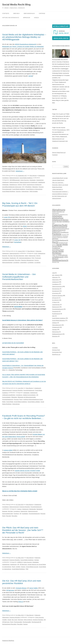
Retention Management (27, 260)
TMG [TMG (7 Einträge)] (54, 255)
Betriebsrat (39, 509)
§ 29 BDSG (30, 262)
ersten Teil (7, 217)
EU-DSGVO (55, 300)
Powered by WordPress (8, 641)
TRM (27, 569)
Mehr (54, 103)
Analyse (19, 509)
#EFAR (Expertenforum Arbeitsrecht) (26, 44)
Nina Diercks (33, 176)
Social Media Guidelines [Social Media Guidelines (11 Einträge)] (57, 247)
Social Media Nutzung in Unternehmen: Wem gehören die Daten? (22, 320)
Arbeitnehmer (40, 180)
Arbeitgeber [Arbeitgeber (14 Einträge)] (57, 216)
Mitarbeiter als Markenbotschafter (27, 397)
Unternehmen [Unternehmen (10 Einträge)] (63, 255)
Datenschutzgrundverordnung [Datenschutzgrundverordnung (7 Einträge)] (61, 229)
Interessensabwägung (25, 258)
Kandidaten (25, 514)
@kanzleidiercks (61, 130)
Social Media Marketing (59, 320)
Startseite (6, 13)
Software (55, 323)
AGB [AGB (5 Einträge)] (63, 212)
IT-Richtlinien (28, 187)
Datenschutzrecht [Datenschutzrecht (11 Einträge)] (59, 230)
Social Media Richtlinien (9, 191)
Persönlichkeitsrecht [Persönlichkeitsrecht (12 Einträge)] (60, 240)
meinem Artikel (8, 450)
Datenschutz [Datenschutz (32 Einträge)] (60, 225)
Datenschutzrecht (14, 178)
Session (23, 567)
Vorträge (42, 13)
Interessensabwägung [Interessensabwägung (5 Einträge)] (57, 236)
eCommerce (56, 293)
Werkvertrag (56, 332)
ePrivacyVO (55, 298)
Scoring (36, 260)
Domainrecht (56, 291)
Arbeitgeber (33, 180)
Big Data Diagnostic (19, 256)
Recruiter (9, 516)
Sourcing (18, 191)
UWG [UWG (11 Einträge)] (66, 257)
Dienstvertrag (56, 289)
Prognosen (38, 258)
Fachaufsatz (17, 242)
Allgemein (39, 251)
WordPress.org (56, 354)
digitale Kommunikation (29, 395)
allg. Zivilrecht (56, 275)
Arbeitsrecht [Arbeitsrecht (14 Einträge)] (57, 220)
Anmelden (55, 348)
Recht (21, 399)
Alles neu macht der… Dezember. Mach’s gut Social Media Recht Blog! (60, 185)
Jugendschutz (56, 305)
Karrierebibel (18, 307)
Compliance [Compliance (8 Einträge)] (66, 222)
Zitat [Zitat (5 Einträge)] (58, 262)
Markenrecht (56, 307)
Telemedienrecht (57, 325)
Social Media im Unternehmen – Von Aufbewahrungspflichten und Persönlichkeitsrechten (19, 277)
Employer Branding (18, 390)
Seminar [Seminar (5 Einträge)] (54, 245)
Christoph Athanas (21, 588)
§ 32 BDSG (37, 262)
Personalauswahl (7, 189)
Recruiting (18, 260)
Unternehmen (25, 191)
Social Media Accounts (32, 567)
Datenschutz (32, 256)
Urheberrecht (56, 327)
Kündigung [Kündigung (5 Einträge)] (55, 237)
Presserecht (55, 311)
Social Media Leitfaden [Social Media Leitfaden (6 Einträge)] (58, 250)
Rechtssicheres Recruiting (9, 624)
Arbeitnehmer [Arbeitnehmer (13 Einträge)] (58, 218)
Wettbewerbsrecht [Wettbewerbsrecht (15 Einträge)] (60, 260)
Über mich (16, 13)
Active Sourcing (25, 180)
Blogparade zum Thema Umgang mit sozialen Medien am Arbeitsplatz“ (23, 47)
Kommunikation (6, 397)
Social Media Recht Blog (16, 5)
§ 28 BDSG (16, 262)
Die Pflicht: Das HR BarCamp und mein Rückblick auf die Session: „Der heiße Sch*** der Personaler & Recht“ (23, 530)
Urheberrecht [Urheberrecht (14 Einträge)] (58, 257)
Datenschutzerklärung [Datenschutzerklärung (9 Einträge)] (60, 227)
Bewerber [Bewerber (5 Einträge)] (54, 222)
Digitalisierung (13, 185)
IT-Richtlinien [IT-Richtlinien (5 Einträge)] (65, 236)
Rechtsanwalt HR (36, 622)
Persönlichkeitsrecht (29, 390)
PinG (33, 258)
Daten (26, 256)
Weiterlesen (20, 171)
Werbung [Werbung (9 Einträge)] (55, 259)
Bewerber (5, 256)
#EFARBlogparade (15, 180)
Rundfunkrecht (56, 314)
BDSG (25, 226)
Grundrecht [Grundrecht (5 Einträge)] (64, 235)
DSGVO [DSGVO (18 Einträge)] (56, 232)
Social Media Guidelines (26, 178)
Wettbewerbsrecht (57, 334)
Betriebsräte (33, 509)
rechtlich (18, 567)
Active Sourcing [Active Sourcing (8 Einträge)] (57, 212)
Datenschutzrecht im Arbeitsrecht (29, 182)
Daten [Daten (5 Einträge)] (54, 223)
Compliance (5, 178)
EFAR (24, 185)
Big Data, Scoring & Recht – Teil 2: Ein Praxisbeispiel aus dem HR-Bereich (20, 204)
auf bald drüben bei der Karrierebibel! (13, 343)
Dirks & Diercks (28, 620)
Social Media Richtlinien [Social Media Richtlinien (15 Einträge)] (58, 252)
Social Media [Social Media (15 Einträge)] (62, 244)
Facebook (16, 514)
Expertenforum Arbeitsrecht (34, 185)
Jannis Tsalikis (34, 588)
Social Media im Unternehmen (34, 189)
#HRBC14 (20, 562)
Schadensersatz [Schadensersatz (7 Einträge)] (63, 243)
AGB (53, 273)
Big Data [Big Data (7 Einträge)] (59, 222)
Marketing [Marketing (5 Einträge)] (65, 237)
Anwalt (9, 620)
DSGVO (20, 185)
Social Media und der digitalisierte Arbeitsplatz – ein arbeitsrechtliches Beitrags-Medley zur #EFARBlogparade (24, 37)
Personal (41, 187)
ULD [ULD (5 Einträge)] (56, 255)
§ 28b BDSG (23, 262)
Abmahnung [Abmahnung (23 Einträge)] (59, 210)
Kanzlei (36, 18)
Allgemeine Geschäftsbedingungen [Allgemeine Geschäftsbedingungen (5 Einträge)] (60, 215)
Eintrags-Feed (56, 350)
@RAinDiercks (59, 116)
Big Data (10, 256)
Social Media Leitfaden (34, 402)
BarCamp (21, 620)
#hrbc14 (21, 602)
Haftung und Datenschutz (11, 18)
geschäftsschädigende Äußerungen (12, 187)
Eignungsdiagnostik (8, 514)
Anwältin (5, 620)
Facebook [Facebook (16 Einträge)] (57, 234)
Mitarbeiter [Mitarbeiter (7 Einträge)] (55, 239)
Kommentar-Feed (57, 352)
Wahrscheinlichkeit (7, 262)
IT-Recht (55, 302)
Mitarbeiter (35, 187)
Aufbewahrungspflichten (9, 395)
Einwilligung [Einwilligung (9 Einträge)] (64, 232)
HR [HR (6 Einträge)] (68, 235)
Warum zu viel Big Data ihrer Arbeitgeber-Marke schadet (20, 491)
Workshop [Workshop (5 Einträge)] (54, 262)
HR (23, 187)
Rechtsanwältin (27, 622)
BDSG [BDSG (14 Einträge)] (66, 220)
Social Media (10, 402)
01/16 (36, 253)
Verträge (37, 560)
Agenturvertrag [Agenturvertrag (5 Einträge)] (56, 213)
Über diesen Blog (29, 13)
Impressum (27, 18)
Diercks (38, 256)
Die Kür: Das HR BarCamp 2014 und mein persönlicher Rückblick (22, 582)
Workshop (55, 336)
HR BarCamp (23, 564)
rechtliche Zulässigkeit (8, 260)
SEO (53, 316)
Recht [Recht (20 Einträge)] (55, 242)
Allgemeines (6, 617)
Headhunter (13, 258)
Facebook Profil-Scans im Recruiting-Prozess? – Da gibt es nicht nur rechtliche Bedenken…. (24, 417)
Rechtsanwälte (18, 622)
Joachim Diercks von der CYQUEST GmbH (27, 471)
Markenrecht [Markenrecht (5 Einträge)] (60, 237)
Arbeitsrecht (41, 176)
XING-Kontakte (34, 191)
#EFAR (30, 76)
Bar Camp (15, 620)
